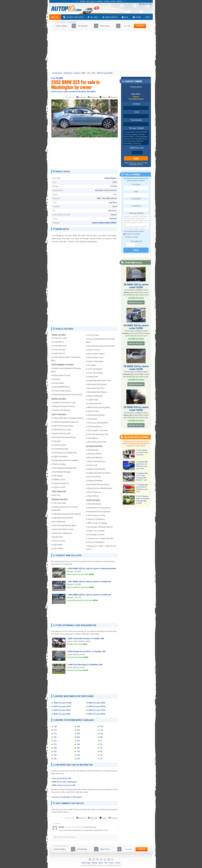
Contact (118, 863)
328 (55, 748)
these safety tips (138, 163)
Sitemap (94, 863)
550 (78, 752)
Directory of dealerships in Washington (67, 797)
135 (55, 730)
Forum (137, 17)
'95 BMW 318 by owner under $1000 (136, 367)
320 (55, 737)
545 (78, 748)
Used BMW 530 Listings (136, 418)
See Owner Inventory (137, 99)
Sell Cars (93, 17)
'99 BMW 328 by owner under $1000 (136, 286)
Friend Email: (136, 206)
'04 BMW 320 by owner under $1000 (136, 326)
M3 (101, 737)
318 (55, 734)
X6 (101, 752)
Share (143, 4)
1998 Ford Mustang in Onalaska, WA (85, 665)
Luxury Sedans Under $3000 (104, 223)
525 (78, 730)
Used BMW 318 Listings (136, 378)
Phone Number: (136, 120)
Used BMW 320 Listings (136, 338)
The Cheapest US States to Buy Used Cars (143, 450)
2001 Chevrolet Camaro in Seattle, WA (86, 638)
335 (55, 755)
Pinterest (114, 97)
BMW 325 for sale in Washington (65, 782)
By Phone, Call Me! (131, 237)
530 (78, 737)
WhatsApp (94, 97)
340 (55, 759)
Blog (125, 17)
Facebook (82, 97)
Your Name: (136, 184)
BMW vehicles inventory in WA (64, 785)
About (101, 863)
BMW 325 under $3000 (62, 710)
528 (78, 734)
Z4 (101, 759)
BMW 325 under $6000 (97, 707)
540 (78, 744)
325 (55, 744)
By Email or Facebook (132, 234)
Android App (86, 863)
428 (78, 727)
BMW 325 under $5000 (97, 703)
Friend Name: (136, 199)
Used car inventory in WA (62, 778)
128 (55, 727)
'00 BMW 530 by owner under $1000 (136, 407)
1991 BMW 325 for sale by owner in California (90, 594)
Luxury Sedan (110, 178)
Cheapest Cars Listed (73, 17)
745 (102, 730)
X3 (101, 744)
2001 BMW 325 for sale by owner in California (90, 582)
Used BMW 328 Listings (136, 297)
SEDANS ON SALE (136, 302)
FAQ (106, 863)
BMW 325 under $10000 (63, 703)
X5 (101, 748)
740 (102, 727)
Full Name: (136, 104)
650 (78, 759)
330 (55, 752)
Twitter (103, 97)
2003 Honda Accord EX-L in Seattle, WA (87, 651)
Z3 (101, 755)
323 (55, 741)
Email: (136, 112)
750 (102, 734)
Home (55, 17)
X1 (101, 741)
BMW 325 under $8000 (97, 714)
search (140, 26)
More (148, 17)
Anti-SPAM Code (136, 241)
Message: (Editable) (136, 128)
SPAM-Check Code (136, 148)
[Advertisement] (101, 51)
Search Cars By (110, 17)
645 (78, 755)
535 (78, 741)
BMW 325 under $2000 (62, 707)
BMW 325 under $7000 (97, 710)
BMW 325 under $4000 (62, 714)
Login (150, 4)
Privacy (111, 863)
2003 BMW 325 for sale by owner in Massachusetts (92, 568)
